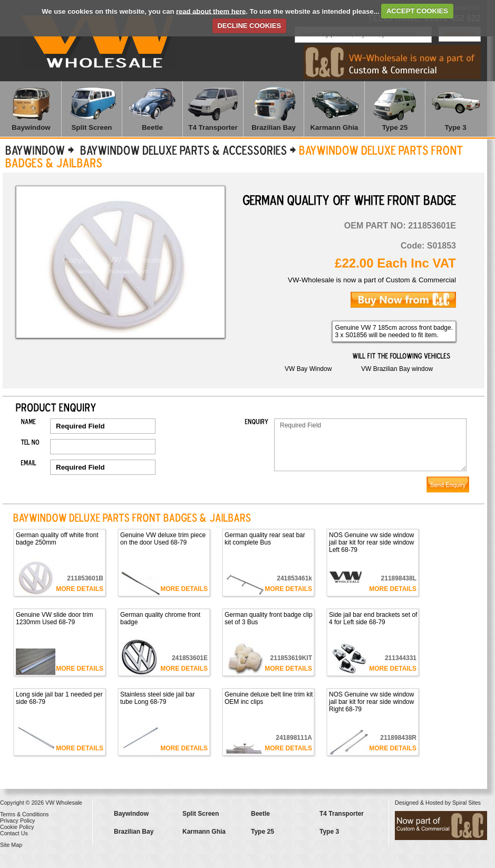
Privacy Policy (17, 821)
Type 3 (455, 127)
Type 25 (395, 127)
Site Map (11, 845)
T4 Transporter (213, 127)
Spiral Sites (467, 803)
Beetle (152, 127)
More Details (80, 589)
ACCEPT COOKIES (417, 11)
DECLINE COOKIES (249, 26)
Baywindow (31, 127)
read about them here (211, 11)
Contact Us (14, 833)
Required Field (370, 445)
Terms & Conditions (24, 814)
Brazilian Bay (274, 127)
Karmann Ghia (334, 127)
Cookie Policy (17, 827)
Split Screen (91, 127)
